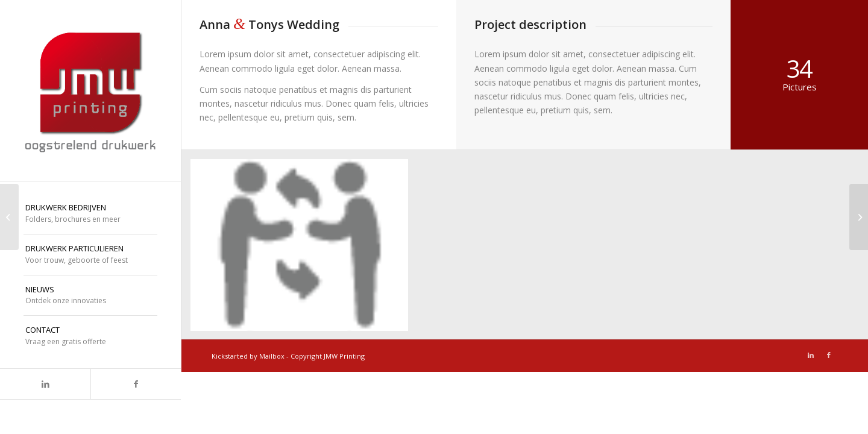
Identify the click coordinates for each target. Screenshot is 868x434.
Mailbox (272, 356)
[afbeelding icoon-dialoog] (304, 250)
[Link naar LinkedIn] (45, 384)
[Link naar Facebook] (136, 384)
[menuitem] (90, 214)
